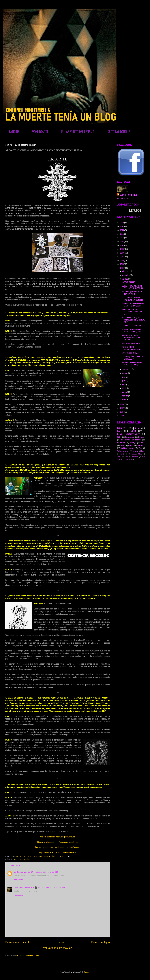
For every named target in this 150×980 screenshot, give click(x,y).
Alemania (135, 457)
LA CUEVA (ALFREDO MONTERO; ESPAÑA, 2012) (133, 358)
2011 (122, 412)
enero (124, 399)
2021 (122, 241)
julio (124, 377)
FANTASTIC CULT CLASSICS (132, 326)
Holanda (129, 459)
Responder (18, 879)
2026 (122, 222)
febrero (125, 396)
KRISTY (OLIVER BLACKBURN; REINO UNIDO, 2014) (132, 363)
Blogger (87, 972)
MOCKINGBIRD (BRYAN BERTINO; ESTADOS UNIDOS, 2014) (133, 304)
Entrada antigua (101, 942)
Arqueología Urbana (136, 454)
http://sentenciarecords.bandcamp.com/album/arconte (58, 847)
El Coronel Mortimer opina (131, 432)
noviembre (126, 275)
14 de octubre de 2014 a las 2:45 (52, 888)
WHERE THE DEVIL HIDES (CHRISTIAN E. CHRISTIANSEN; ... (133, 311)
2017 (122, 257)
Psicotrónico (130, 437)
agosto (125, 373)
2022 (122, 238)
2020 (122, 245)
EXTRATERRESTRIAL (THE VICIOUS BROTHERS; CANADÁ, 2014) (133, 320)
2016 (122, 260)
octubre (125, 279)
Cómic (119, 457)
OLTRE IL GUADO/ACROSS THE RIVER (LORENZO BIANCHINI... (133, 299)
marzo (125, 392)
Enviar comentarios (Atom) (28, 956)
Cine (137, 428)
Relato (143, 442)
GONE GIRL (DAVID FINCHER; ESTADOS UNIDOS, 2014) (132, 330)
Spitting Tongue (127, 448)
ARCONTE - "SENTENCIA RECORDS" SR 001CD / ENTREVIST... (131, 337)
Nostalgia (133, 442)
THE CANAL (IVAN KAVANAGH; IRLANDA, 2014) (132, 293)
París (127, 457)
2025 (122, 226)
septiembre (127, 369)
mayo (124, 384)
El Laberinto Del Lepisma (131, 440)
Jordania (135, 451)
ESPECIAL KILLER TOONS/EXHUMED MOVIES (132, 348)
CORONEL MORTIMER (24, 888)
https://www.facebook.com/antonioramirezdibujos (58, 842)
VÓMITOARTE (40, 132)
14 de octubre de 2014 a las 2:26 (45, 872)
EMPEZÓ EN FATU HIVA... (130, 353)
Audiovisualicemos (123, 451)
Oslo (140, 448)
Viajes (130, 445)
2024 (122, 230)
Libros (120, 431)
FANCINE (14, 132)
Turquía (123, 454)
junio (124, 380)
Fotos (122, 445)
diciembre (126, 271)
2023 (122, 234)
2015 (122, 264)
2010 (122, 416)
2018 (122, 253)
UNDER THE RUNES (128, 282)
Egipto (143, 451)
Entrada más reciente (18, 942)
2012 (122, 408)
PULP (119, 437)
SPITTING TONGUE (119, 132)
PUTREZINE (121, 442)
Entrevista (18, 859)
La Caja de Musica (22, 872)
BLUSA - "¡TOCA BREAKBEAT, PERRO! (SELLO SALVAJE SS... (133, 287)
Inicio (61, 942)
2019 (122, 249)
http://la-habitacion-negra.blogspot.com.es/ (58, 837)
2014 (122, 268)
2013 (122, 404)
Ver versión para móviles (58, 948)
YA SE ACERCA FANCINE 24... (132, 343)
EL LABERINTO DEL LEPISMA (78, 132)
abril (124, 388)
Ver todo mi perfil (123, 199)
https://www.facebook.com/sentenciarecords (58, 852)
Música (27, 859)
